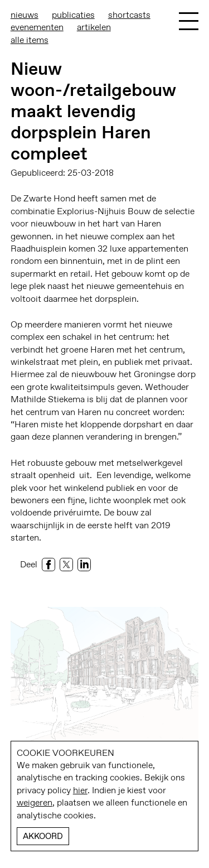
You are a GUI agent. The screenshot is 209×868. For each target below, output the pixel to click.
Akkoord (43, 836)
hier (80, 790)
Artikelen (94, 27)
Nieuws (25, 15)
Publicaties (73, 15)
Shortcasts (129, 15)
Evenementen (37, 27)
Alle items (30, 40)
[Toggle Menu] (189, 21)
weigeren (35, 802)
